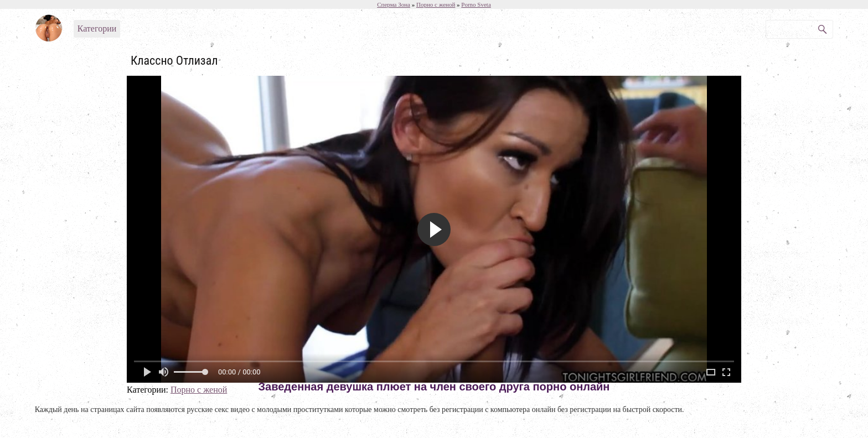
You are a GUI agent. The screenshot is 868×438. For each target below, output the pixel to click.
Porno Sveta (476, 4)
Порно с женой (199, 390)
